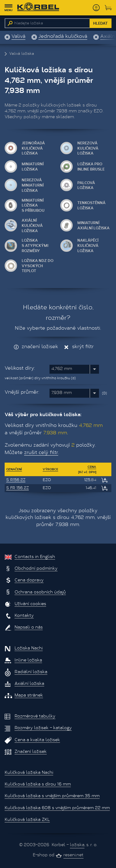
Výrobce (50, 469)
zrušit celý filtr (41, 453)
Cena (92, 467)
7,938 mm (62, 393)
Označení (14, 469)
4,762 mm (62, 369)
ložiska (77, 845)
